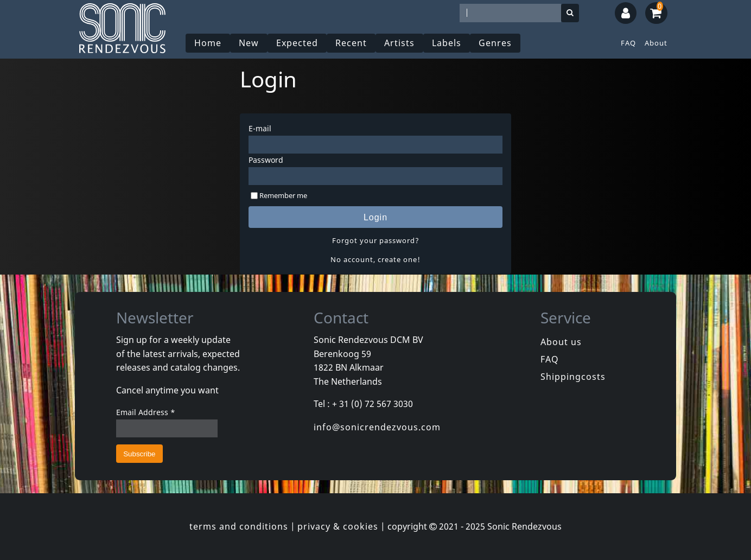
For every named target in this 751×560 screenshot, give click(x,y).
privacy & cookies (338, 526)
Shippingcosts (573, 377)
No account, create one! (375, 259)
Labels (447, 43)
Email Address (146, 412)
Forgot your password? (376, 240)
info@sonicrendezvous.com (377, 427)
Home (208, 43)
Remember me (283, 195)
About (656, 43)
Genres (495, 43)
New (249, 43)
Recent (351, 43)
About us (561, 342)
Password (266, 160)
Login (375, 217)
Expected (297, 43)
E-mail (260, 128)
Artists (399, 43)
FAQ (628, 43)
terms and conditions (239, 526)
